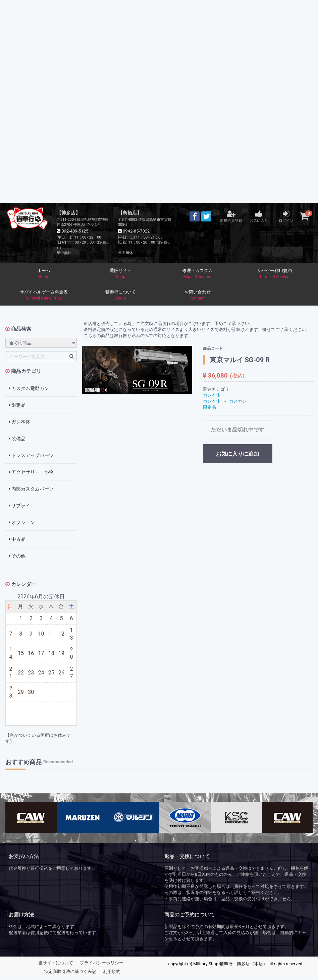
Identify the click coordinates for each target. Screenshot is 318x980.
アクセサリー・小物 (31, 473)
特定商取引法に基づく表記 (70, 972)
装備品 (17, 439)
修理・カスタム (197, 274)
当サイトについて (56, 964)
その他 (17, 557)
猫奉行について (121, 296)
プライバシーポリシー (102, 964)
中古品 (17, 540)
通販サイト (121, 274)
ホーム (44, 274)
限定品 (17, 406)
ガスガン (238, 402)
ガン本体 (19, 422)
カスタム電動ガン (29, 389)
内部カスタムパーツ (31, 489)
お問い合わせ (197, 296)
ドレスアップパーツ (31, 456)
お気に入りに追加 (237, 455)
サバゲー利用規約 (274, 274)
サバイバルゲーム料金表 (44, 296)
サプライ (19, 506)
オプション (22, 523)
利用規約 (112, 972)
